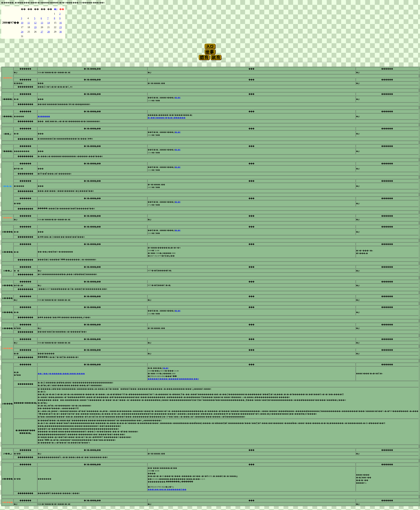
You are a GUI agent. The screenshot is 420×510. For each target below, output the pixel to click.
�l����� (44, 116)
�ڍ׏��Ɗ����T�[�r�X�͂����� (167, 118)
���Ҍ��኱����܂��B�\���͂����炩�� (167, 490)
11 (29, 23)
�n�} (178, 98)
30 (61, 32)
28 (49, 32)
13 (42, 23)
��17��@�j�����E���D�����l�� (61, 374)
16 (61, 23)
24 (22, 32)
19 (35, 27)
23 (61, 27)
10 (22, 23)
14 (49, 23)
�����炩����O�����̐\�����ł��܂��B (173, 379)
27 (42, 32)
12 (35, 23)
